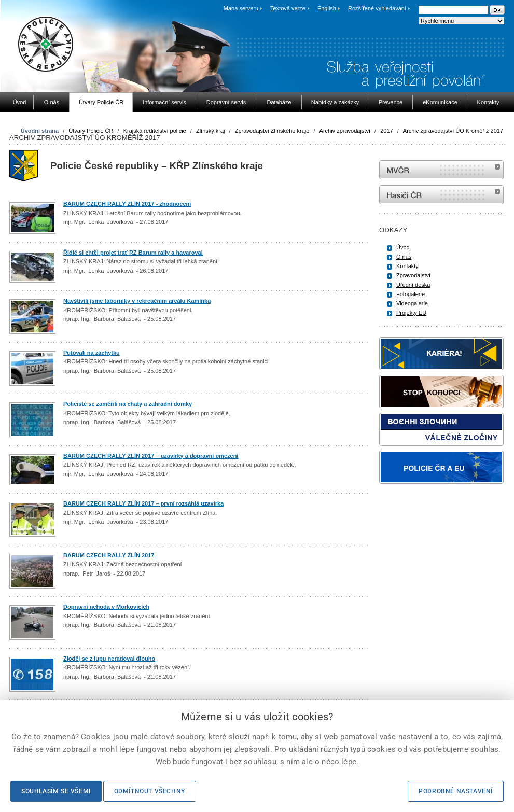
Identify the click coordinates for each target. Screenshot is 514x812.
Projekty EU (411, 313)
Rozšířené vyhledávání (377, 8)
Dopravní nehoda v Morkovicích (106, 607)
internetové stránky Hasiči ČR (441, 195)
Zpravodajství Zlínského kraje (272, 131)
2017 (386, 131)
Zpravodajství (413, 275)
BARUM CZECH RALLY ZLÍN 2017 (109, 555)
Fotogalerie (411, 294)
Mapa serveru (241, 8)
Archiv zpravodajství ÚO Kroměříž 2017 (453, 131)
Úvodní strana (40, 131)
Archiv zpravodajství (345, 131)
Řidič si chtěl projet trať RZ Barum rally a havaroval (133, 253)
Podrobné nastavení (456, 791)
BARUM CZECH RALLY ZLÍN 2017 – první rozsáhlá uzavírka (143, 503)
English (327, 8)
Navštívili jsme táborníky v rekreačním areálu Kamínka (137, 301)
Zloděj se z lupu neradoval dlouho (109, 659)
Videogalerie (412, 303)
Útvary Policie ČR (91, 131)
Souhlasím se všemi (56, 791)
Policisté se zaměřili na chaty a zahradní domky (128, 404)
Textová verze (288, 8)
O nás (404, 257)
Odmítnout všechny (150, 791)
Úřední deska (413, 285)
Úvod (403, 247)
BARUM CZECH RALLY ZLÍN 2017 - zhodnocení (127, 204)
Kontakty (407, 266)
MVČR (441, 170)
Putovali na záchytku (92, 353)
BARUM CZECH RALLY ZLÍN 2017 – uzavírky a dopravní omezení (151, 456)
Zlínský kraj (211, 131)
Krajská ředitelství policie (155, 131)
